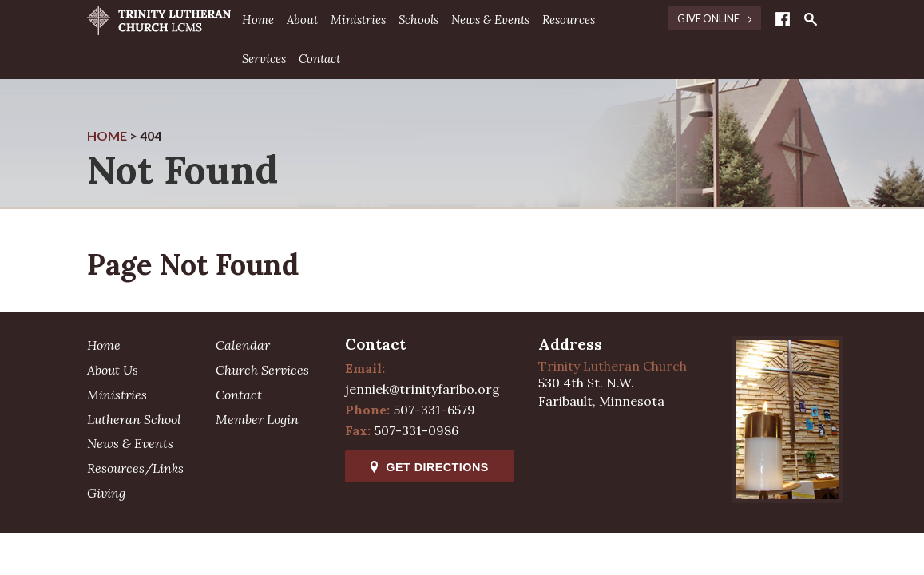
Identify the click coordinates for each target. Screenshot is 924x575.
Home (258, 20)
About (302, 20)
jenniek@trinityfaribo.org (422, 389)
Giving (106, 493)
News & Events (490, 20)
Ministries (358, 20)
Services (264, 59)
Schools (418, 20)
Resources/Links (135, 468)
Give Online (714, 18)
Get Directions (429, 467)
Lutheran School (134, 419)
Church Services (262, 370)
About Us (113, 370)
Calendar (243, 345)
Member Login (257, 419)
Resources (569, 20)
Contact (319, 59)
